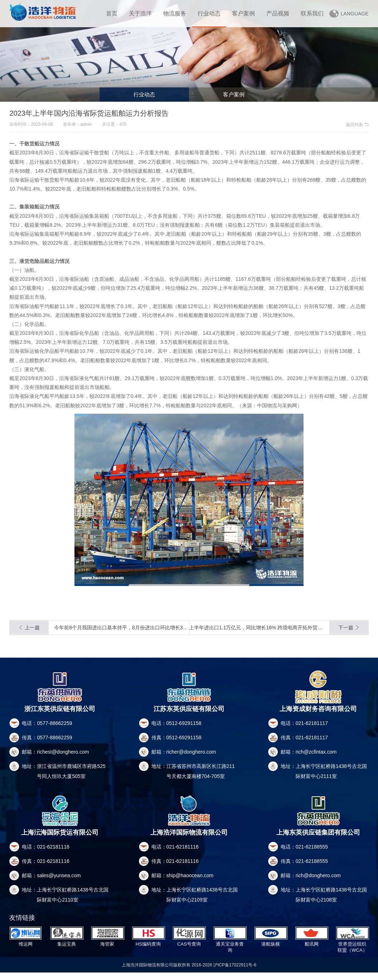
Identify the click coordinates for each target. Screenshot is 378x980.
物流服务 (175, 13)
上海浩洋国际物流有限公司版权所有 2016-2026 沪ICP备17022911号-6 (189, 972)
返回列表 (357, 125)
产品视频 (278, 13)
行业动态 (209, 13)
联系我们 (312, 13)
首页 (112, 13)
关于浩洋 (140, 13)
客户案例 (243, 13)
